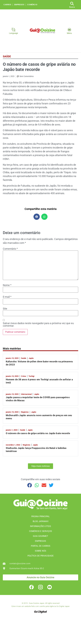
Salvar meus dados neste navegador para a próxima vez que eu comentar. (38, 325)
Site (5, 309)
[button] (37, 217)
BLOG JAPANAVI (41, 521)
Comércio (32, 5)
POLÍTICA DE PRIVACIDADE (41, 556)
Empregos (19, 5)
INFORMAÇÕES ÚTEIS (40, 526)
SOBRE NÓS (40, 551)
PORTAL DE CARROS (41, 546)
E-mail (7, 297)
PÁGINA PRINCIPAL (40, 516)
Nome (7, 285)
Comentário (10, 249)
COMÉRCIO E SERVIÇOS (40, 531)
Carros (7, 5)
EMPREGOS (40, 541)
